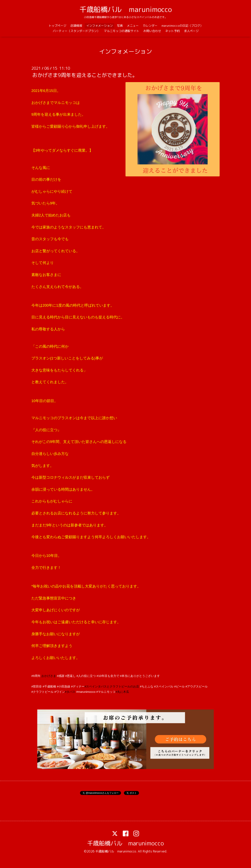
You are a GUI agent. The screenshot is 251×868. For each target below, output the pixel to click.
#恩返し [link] (70, 676)
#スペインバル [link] (164, 686)
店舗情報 (76, 26)
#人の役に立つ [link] (86, 676)
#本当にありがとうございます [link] (140, 676)
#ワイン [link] (60, 692)
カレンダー (150, 26)
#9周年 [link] (36, 676)
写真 (120, 26)
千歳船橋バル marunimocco (126, 9)
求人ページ (191, 31)
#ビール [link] (179, 686)
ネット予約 (172, 31)
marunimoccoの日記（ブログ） (182, 26)
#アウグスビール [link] (197, 686)
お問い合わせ (152, 31)
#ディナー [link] (78, 686)
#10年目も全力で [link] (108, 676)
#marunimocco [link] (86, 692)
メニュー (133, 26)
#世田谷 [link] (37, 686)
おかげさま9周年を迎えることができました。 (85, 75)
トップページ (57, 26)
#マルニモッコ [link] (106, 692)
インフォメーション (100, 26)
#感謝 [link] (61, 676)
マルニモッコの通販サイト (122, 31)
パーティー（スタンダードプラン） (76, 31)
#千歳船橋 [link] (49, 686)
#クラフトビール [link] (42, 692)
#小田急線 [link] (64, 686)
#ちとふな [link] (146, 686)
